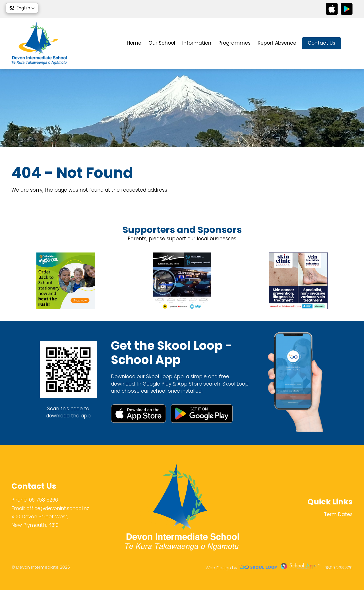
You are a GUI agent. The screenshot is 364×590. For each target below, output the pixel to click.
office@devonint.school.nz (58, 508)
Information (197, 43)
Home (134, 43)
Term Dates (338, 514)
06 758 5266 (44, 500)
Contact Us (321, 43)
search (350, 43)
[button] (22, 8)
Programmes (234, 43)
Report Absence (277, 43)
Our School (162, 43)
